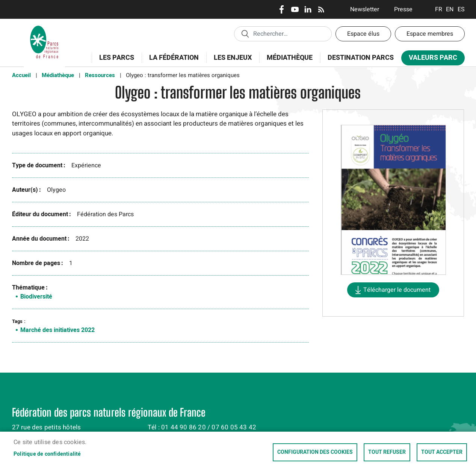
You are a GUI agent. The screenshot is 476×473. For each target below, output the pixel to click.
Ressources (100, 75)
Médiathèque (290, 58)
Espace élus (363, 34)
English (450, 9)
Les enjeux (230, 62)
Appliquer (245, 33)
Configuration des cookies (315, 452)
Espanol (461, 9)
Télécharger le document (397, 290)
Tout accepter (442, 452)
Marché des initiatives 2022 (57, 330)
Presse (403, 9)
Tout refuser (387, 452)
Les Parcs (114, 62)
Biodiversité (36, 297)
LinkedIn (308, 9)
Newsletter (365, 9)
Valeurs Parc (431, 59)
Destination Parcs (361, 58)
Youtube (295, 9)
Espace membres (430, 34)
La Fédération (172, 62)
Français (439, 9)
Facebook (282, 9)
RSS (321, 9)
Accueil (21, 75)
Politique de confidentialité (47, 454)
